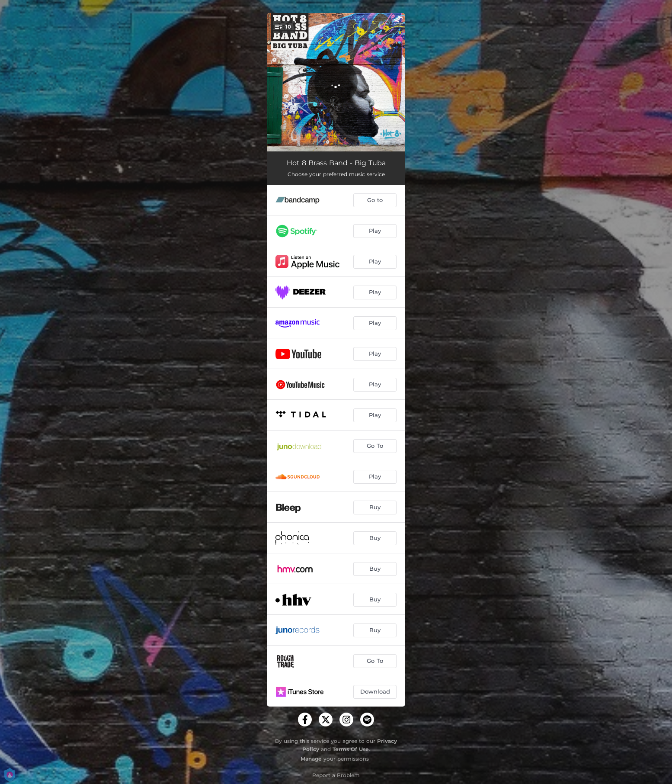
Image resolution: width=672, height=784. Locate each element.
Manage (311, 759)
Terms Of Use (351, 749)
